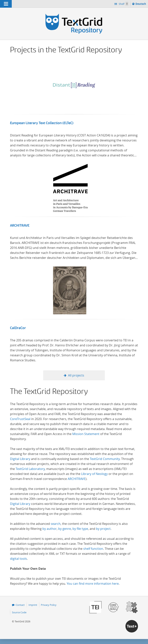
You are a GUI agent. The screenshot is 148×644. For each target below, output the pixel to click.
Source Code (19, 612)
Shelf (123, 4)
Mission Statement (86, 434)
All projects (76, 375)
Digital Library (20, 459)
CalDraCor (18, 328)
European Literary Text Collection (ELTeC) (42, 123)
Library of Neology (94, 474)
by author (50, 529)
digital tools (18, 559)
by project (103, 529)
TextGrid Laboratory (30, 469)
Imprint (33, 605)
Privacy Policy (49, 605)
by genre (65, 529)
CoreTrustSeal (20, 419)
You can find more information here (93, 584)
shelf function (93, 549)
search (56, 524)
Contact (20, 605)
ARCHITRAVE (20, 225)
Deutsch (141, 4)
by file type (80, 529)
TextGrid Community (105, 459)
